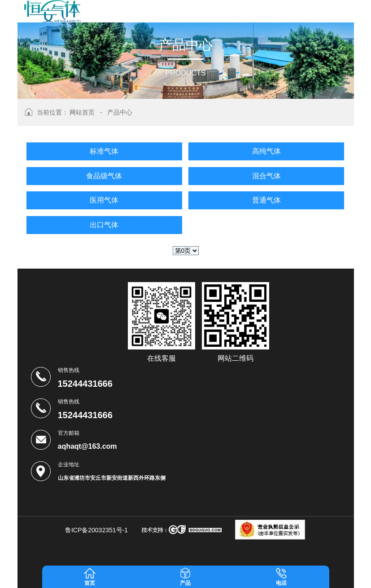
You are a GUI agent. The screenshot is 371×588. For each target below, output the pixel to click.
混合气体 (266, 176)
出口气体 (104, 225)
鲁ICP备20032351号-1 (96, 530)
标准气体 (104, 151)
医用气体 (104, 200)
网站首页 (82, 112)
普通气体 (266, 200)
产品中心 (120, 112)
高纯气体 (266, 151)
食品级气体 (104, 176)
